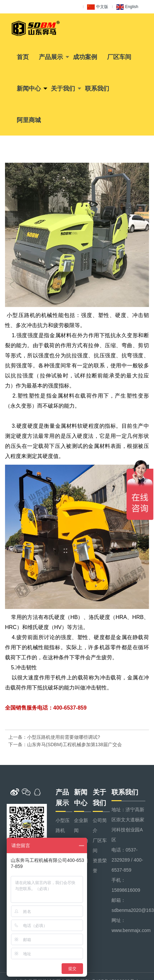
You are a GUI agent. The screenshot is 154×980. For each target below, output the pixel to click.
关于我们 (63, 89)
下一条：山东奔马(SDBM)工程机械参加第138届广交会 (65, 744)
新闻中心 (29, 89)
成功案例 (85, 57)
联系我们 (97, 89)
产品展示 (51, 57)
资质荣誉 (100, 866)
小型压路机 (63, 825)
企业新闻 (81, 825)
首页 (23, 57)
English (127, 7)
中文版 (98, 7)
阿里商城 (29, 120)
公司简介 (100, 825)
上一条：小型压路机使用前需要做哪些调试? (54, 737)
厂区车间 (119, 57)
